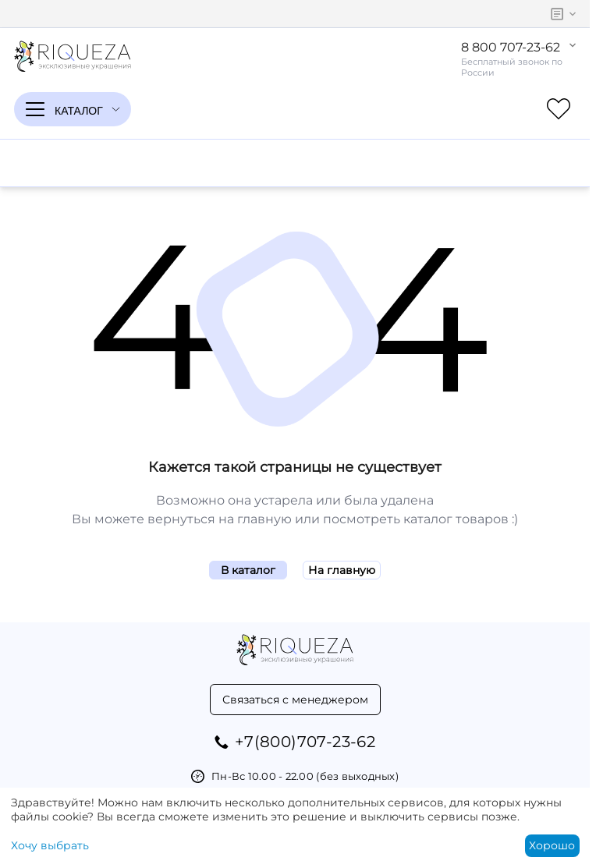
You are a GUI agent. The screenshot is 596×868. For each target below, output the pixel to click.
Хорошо (552, 845)
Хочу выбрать (50, 845)
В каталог (248, 570)
